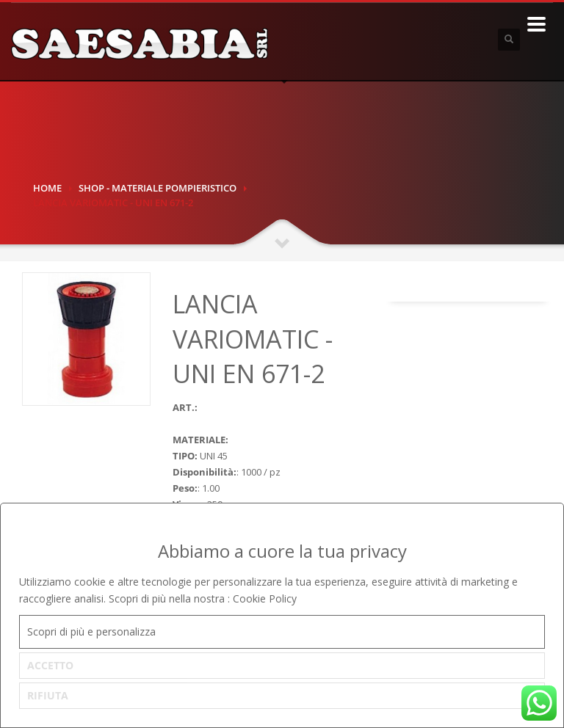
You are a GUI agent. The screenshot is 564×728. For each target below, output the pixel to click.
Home (47, 188)
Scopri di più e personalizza (91, 631)
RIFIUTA (48, 695)
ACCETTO (50, 665)
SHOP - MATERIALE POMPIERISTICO (158, 188)
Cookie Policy (265, 598)
